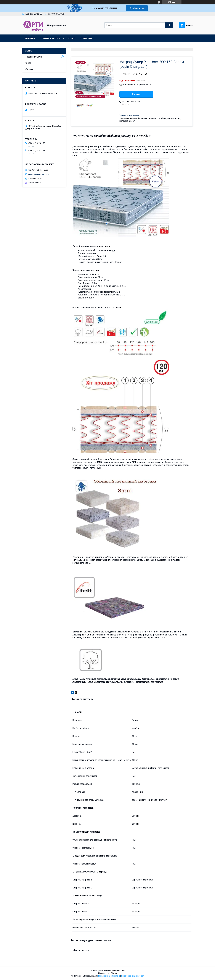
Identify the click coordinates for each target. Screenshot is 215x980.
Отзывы (29, 69)
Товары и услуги (50, 38)
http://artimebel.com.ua (38, 170)
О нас (72, 38)
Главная (30, 38)
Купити (136, 94)
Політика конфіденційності (133, 976)
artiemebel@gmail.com (38, 174)
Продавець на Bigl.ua (107, 973)
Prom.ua (122, 971)
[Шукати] (169, 25)
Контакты (86, 38)
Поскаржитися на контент (109, 976)
